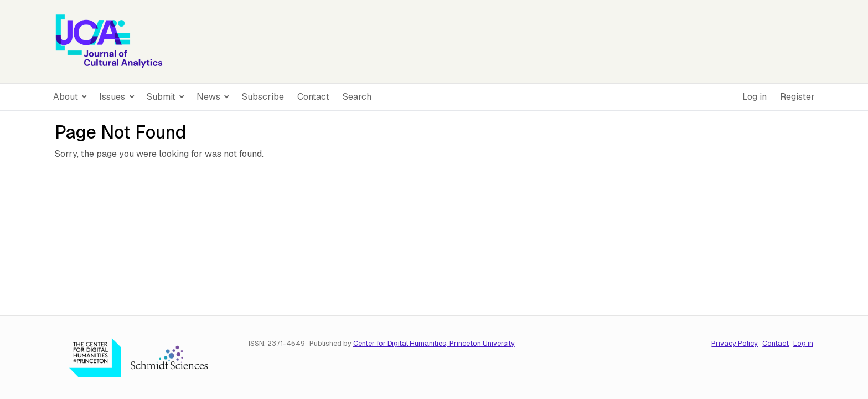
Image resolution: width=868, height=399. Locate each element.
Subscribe (263, 97)
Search (357, 97)
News (210, 97)
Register (797, 97)
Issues (113, 97)
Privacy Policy (735, 343)
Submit (162, 97)
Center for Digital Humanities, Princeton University (434, 343)
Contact (313, 97)
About (67, 97)
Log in (755, 97)
